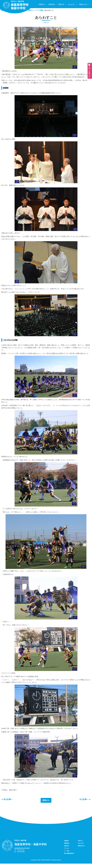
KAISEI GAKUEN (46, 864)
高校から (46, 805)
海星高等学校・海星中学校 (31, 848)
